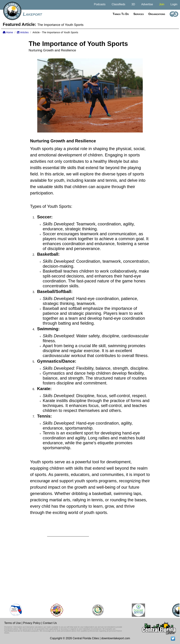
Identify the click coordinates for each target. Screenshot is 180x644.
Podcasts (100, 4)
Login (174, 4)
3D (133, 4)
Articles (23, 32)
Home (8, 32)
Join (162, 4)
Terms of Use (12, 623)
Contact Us (50, 623)
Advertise (147, 4)
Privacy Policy (32, 623)
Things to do (121, 14)
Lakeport (32, 14)
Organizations (157, 14)
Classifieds (118, 4)
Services (139, 14)
